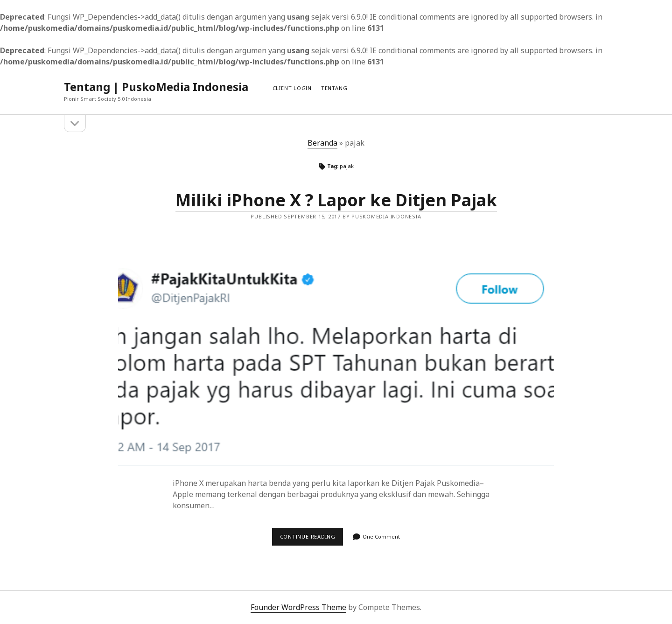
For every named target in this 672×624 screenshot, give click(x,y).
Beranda (322, 143)
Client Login (292, 88)
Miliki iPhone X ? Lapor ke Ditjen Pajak (336, 200)
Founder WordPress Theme (298, 607)
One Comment (381, 536)
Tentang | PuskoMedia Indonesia (156, 87)
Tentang (334, 88)
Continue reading (312, 539)
